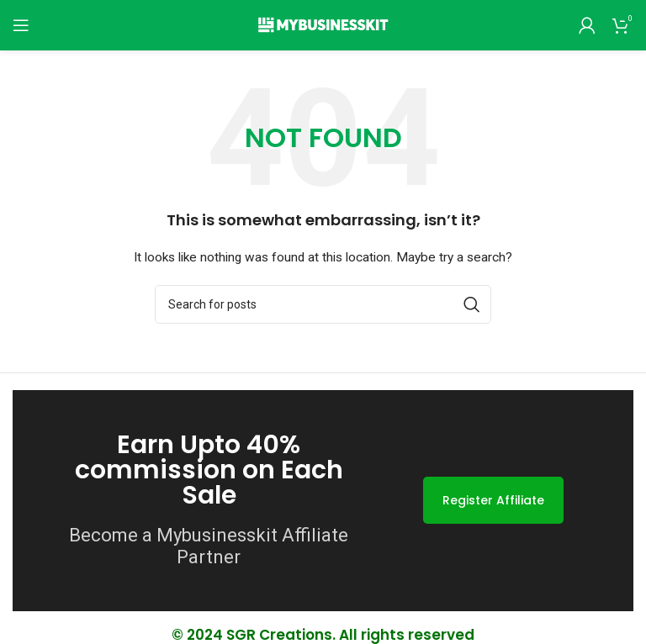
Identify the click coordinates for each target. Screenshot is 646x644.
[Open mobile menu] (21, 25)
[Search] (323, 304)
